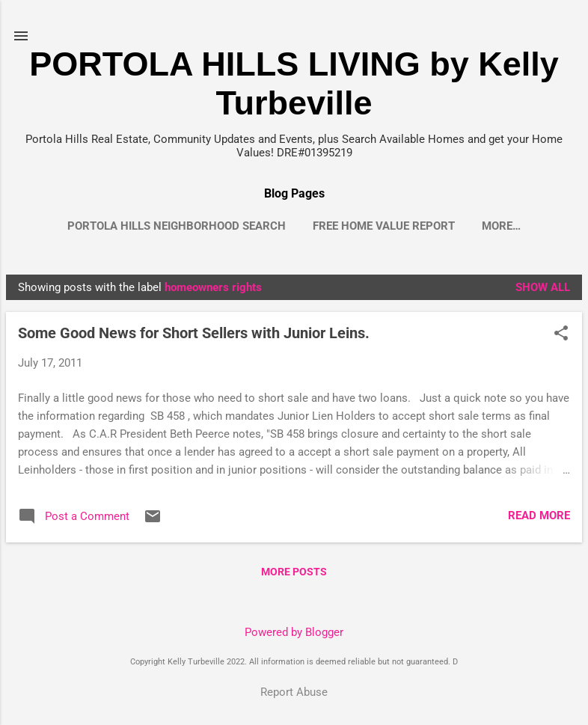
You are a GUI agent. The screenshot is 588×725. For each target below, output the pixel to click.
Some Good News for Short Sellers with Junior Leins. (194, 333)
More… (501, 226)
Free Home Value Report (384, 226)
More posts (294, 572)
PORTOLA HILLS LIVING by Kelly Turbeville (294, 83)
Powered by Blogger (294, 632)
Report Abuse (294, 692)
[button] (561, 334)
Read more (539, 516)
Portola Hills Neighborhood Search (177, 226)
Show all (543, 287)
